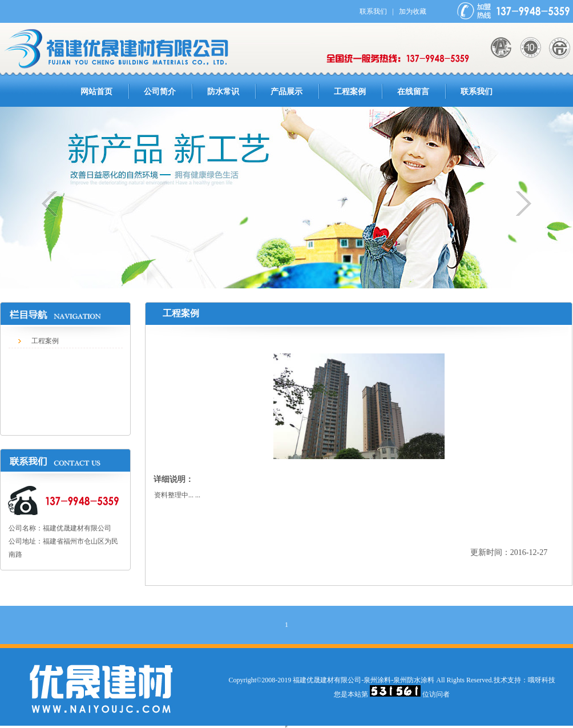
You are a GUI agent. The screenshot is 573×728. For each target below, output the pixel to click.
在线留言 (413, 92)
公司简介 (160, 92)
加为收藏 (413, 11)
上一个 (55, 204)
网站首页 (96, 92)
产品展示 (286, 92)
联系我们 (373, 11)
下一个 (518, 204)
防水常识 (223, 92)
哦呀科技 (542, 680)
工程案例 (350, 92)
